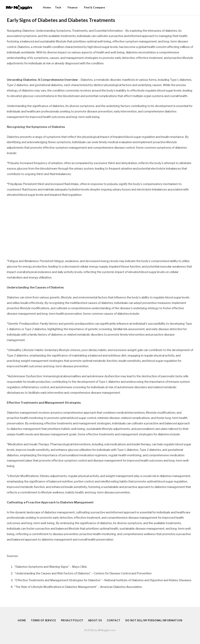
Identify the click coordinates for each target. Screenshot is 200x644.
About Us (94, 620)
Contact (114, 620)
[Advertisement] (100, 230)
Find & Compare (94, 7)
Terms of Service (41, 620)
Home (47, 7)
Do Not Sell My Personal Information (156, 620)
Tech (58, 7)
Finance (73, 7)
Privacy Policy (71, 620)
